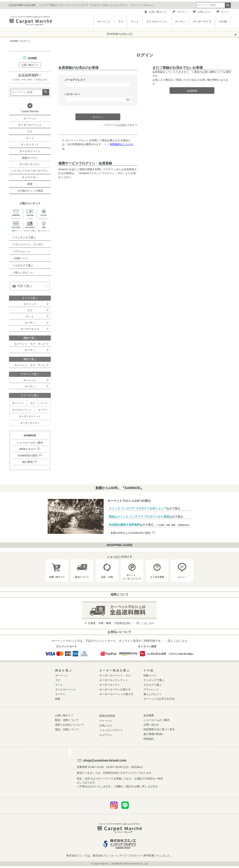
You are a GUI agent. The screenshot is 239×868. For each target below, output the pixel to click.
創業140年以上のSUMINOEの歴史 (133, 533)
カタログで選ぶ (153, 685)
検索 (228, 5)
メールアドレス (75, 80)
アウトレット (151, 689)
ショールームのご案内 (30, 443)
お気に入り (202, 12)
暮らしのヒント (153, 694)
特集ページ (150, 675)
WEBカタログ (30, 449)
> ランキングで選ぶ (24, 237)
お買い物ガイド (156, 12)
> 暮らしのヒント (23, 272)
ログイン (180, 12)
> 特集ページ (20, 258)
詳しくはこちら (145, 623)
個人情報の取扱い (154, 734)
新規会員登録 (107, 716)
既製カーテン (30, 158)
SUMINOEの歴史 (30, 456)
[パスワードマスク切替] (128, 100)
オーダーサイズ (202, 21)
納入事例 (30, 462)
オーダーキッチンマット (114, 680)
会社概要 (149, 715)
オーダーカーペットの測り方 (116, 694)
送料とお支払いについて (69, 725)
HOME (14, 41)
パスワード (73, 94)
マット (135, 21)
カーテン (180, 21)
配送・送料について (67, 720)
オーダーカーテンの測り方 (115, 689)
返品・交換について (67, 729)
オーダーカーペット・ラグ (115, 675)
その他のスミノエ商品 (30, 191)
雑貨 (30, 184)
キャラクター (30, 177)
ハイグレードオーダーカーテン (30, 171)
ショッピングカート (111, 730)
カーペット (104, 21)
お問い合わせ (151, 725)
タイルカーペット (157, 21)
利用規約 (149, 739)
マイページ (106, 721)
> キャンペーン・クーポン (28, 244)
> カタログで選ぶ (23, 265)
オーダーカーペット (30, 125)
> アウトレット (22, 251)
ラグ (121, 21)
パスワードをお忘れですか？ (120, 125)
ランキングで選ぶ (154, 680)
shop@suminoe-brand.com (105, 760)
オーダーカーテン (30, 164)
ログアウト (106, 735)
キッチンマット (30, 144)
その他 (223, 21)
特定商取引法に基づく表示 (159, 729)
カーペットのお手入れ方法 (159, 699)
